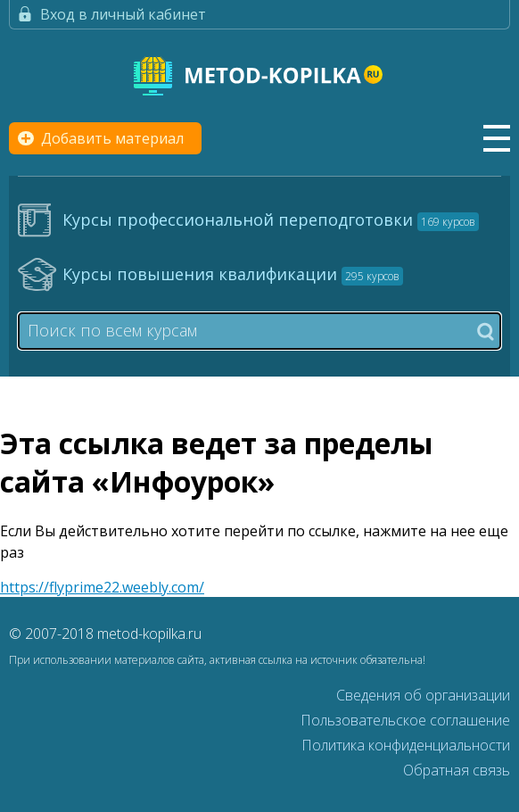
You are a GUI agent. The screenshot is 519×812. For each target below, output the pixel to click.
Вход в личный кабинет (123, 14)
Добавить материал (112, 138)
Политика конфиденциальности (406, 745)
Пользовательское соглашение (405, 720)
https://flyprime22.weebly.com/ (102, 587)
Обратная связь (457, 770)
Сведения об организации (423, 695)
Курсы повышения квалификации (233, 274)
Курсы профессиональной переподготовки (271, 220)
